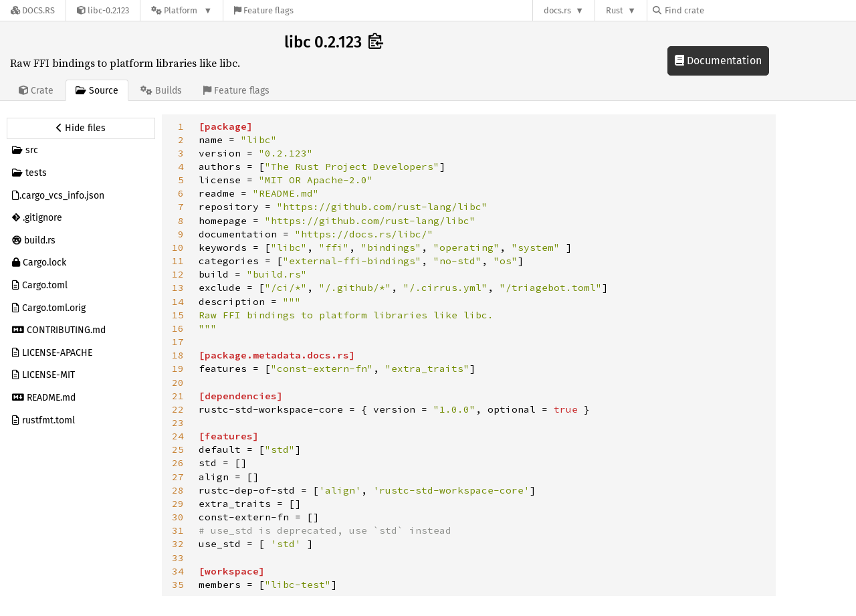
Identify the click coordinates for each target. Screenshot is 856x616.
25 (178, 449)
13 (178, 288)
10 (178, 247)
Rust (615, 10)
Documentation (718, 61)
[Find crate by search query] (720, 10)
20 (178, 383)
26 (178, 463)
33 (178, 558)
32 (178, 544)
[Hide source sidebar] (81, 128)
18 (178, 355)
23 (178, 423)
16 (178, 328)
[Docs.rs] (33, 10)
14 (178, 302)
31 (178, 530)
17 (178, 342)
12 (178, 274)
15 (178, 315)
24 (178, 436)
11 (178, 261)
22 (178, 409)
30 (178, 517)
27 (178, 477)
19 (178, 369)
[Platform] (182, 10)
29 (178, 504)
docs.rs (557, 10)
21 (178, 396)
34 (178, 571)
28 (178, 490)
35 (178, 585)
